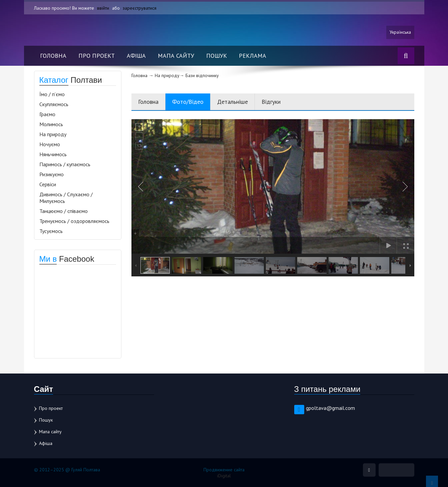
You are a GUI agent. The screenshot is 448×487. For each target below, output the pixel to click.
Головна (53, 56)
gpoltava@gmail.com (330, 408)
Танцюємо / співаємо (64, 211)
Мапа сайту (176, 56)
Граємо (47, 114)
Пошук (216, 56)
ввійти (103, 8)
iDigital (224, 476)
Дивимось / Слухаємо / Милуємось (66, 198)
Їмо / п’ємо (52, 94)
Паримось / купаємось (65, 164)
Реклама (253, 56)
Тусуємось (51, 231)
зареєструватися (140, 8)
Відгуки (271, 102)
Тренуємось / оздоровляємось (74, 221)
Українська (400, 32)
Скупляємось (54, 104)
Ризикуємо (52, 174)
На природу (53, 134)
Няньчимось (53, 154)
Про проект (97, 56)
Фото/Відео (188, 102)
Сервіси (48, 184)
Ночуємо (50, 144)
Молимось (51, 124)
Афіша (136, 56)
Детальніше (233, 102)
